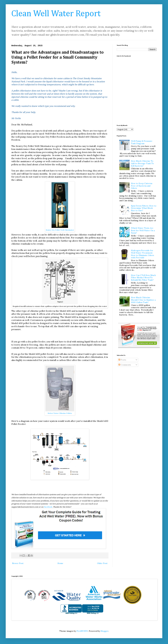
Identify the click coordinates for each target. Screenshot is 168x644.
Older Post (102, 563)
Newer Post (18, 563)
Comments (125, 365)
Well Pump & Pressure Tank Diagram (142, 142)
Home (60, 563)
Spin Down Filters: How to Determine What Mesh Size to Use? (144, 208)
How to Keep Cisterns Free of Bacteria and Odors (142, 186)
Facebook (48, 507)
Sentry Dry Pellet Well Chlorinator (60, 230)
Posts (122, 360)
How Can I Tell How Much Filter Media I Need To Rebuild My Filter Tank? (143, 278)
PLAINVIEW (82, 631)
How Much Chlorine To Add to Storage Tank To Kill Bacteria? (142, 163)
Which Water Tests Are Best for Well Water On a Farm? (143, 230)
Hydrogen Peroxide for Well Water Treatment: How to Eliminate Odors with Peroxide (143, 254)
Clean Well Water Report (56, 14)
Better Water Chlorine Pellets (60, 413)
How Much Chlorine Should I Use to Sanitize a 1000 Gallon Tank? (143, 300)
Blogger (105, 631)
